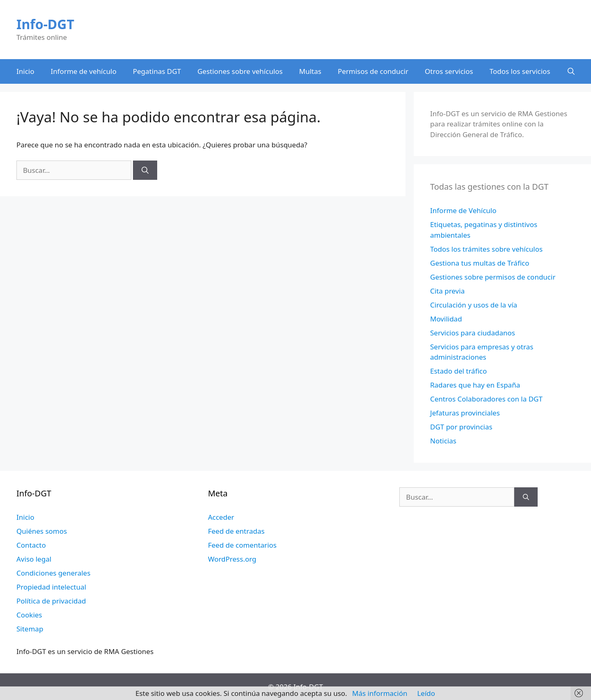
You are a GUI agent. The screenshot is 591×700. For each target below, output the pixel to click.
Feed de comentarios (242, 545)
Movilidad (446, 319)
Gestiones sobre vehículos (240, 71)
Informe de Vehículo (463, 210)
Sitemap (30, 629)
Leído (426, 693)
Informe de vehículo (84, 71)
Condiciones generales (53, 573)
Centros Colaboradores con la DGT (486, 399)
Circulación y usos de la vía (474, 305)
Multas (310, 71)
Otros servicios (449, 71)
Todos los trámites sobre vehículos (486, 249)
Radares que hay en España (475, 385)
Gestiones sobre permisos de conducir (493, 277)
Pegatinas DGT (157, 71)
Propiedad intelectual (51, 587)
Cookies (29, 615)
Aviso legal (34, 559)
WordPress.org (232, 559)
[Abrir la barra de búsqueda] (571, 71)
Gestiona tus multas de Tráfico (480, 263)
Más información (380, 693)
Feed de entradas (236, 531)
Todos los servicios (520, 71)
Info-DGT (45, 24)
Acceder (221, 517)
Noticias (443, 441)
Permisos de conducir (373, 71)
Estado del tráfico (458, 371)
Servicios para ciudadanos (473, 333)
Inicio (25, 71)
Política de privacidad (51, 601)
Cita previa (447, 291)
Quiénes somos (42, 531)
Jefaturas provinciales (465, 413)
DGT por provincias (461, 427)
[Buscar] (145, 170)
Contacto (31, 545)
